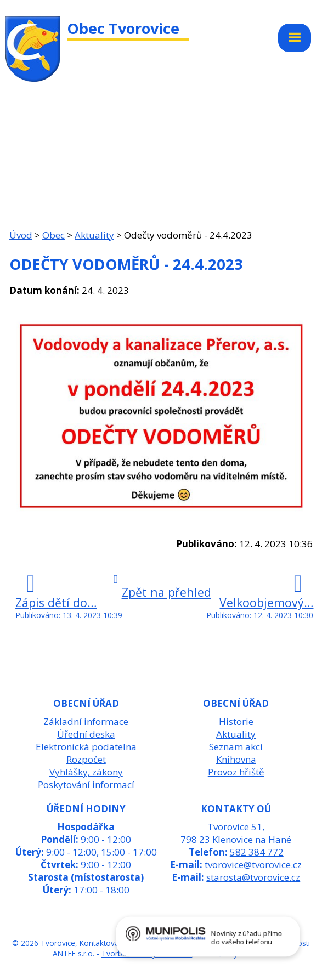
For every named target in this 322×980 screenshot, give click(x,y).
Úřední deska (86, 734)
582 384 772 (257, 852)
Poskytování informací (86, 784)
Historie (236, 721)
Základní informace (86, 721)
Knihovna (236, 759)
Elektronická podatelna (86, 747)
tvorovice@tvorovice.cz (253, 865)
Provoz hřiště (236, 772)
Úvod (21, 235)
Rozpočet (86, 759)
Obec (53, 235)
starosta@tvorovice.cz (253, 877)
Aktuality (94, 235)
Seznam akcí (236, 747)
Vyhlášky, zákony (86, 772)
